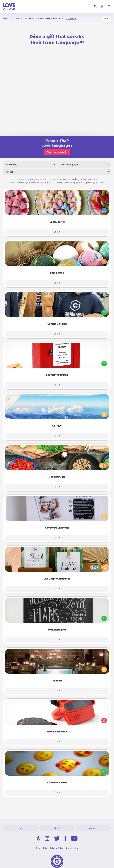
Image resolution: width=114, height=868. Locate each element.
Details (57, 232)
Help (21, 828)
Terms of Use (42, 848)
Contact (93, 828)
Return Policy (72, 848)
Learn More (71, 19)
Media (57, 828)
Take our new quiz (57, 152)
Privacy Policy (57, 848)
